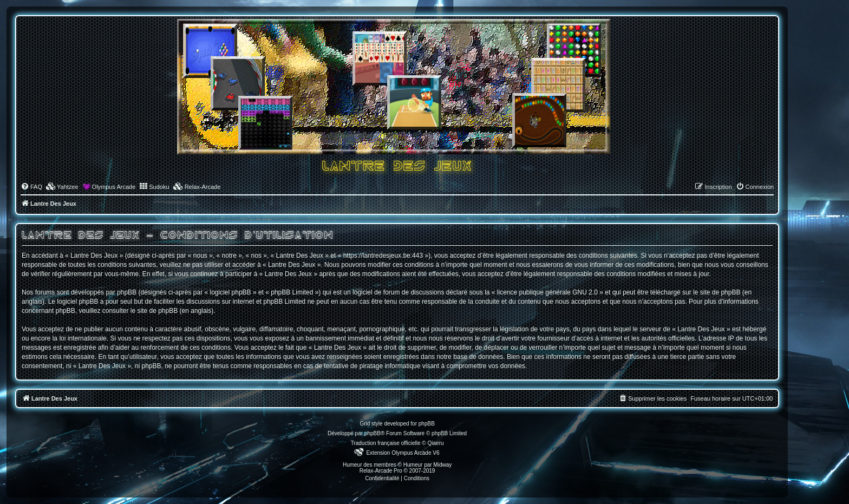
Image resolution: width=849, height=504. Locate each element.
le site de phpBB (717, 292)
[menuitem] (31, 187)
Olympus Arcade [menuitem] (114, 187)
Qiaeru (436, 443)
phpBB (373, 433)
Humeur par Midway (427, 465)
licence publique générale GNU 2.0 (547, 292)
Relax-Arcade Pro (381, 471)
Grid (365, 424)
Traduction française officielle (386, 443)
